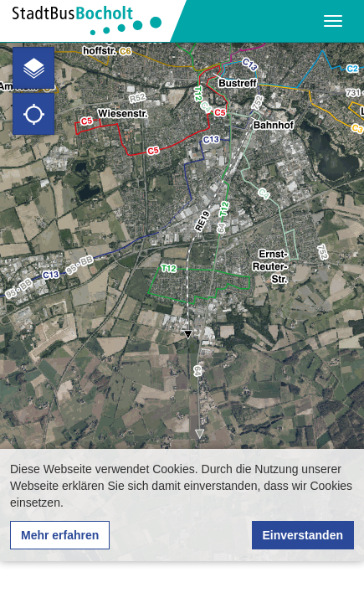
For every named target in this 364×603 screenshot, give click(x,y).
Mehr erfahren (60, 535)
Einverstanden (303, 535)
